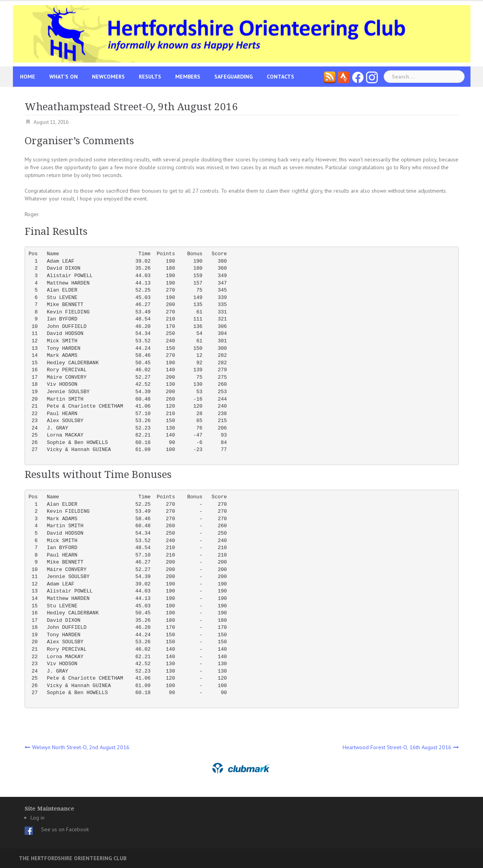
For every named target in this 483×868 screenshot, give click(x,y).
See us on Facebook (65, 829)
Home (28, 77)
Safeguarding (233, 77)
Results (150, 77)
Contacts (280, 77)
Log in (38, 818)
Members (188, 77)
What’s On (64, 77)
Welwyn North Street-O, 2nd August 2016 (81, 747)
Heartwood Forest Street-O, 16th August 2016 (397, 747)
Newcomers (108, 77)
